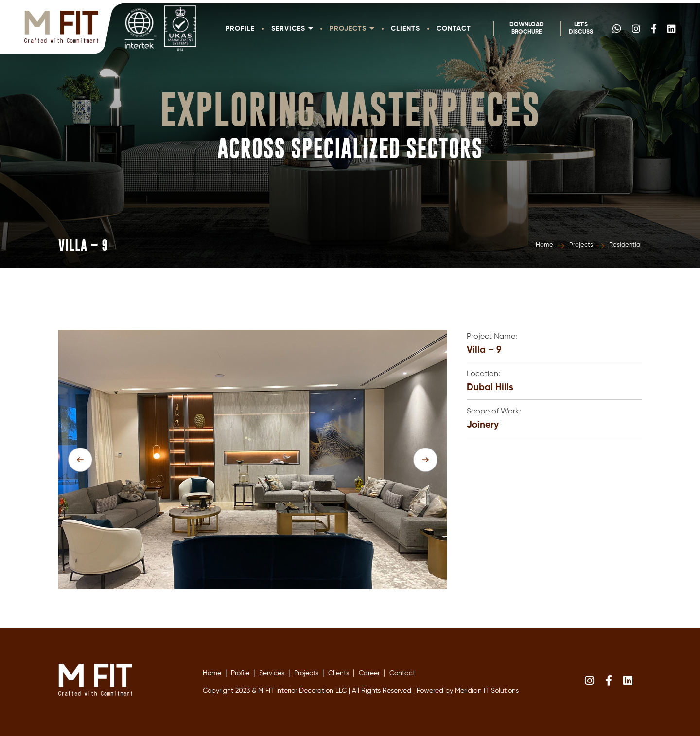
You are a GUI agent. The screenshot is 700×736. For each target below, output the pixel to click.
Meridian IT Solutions (487, 691)
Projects (352, 29)
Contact (454, 29)
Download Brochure (527, 28)
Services (292, 29)
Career (369, 673)
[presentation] (80, 460)
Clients (405, 29)
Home (544, 245)
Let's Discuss (581, 28)
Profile (240, 29)
